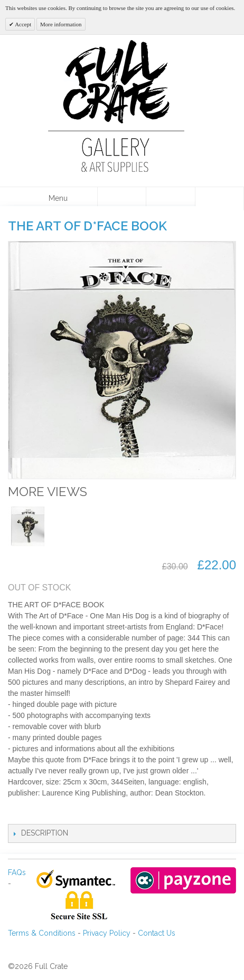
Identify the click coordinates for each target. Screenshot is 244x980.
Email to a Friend (26, 813)
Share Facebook (48, 813)
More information (61, 24)
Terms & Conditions (42, 933)
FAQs (17, 872)
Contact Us (157, 933)
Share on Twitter (69, 813)
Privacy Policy (107, 933)
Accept (22, 24)
